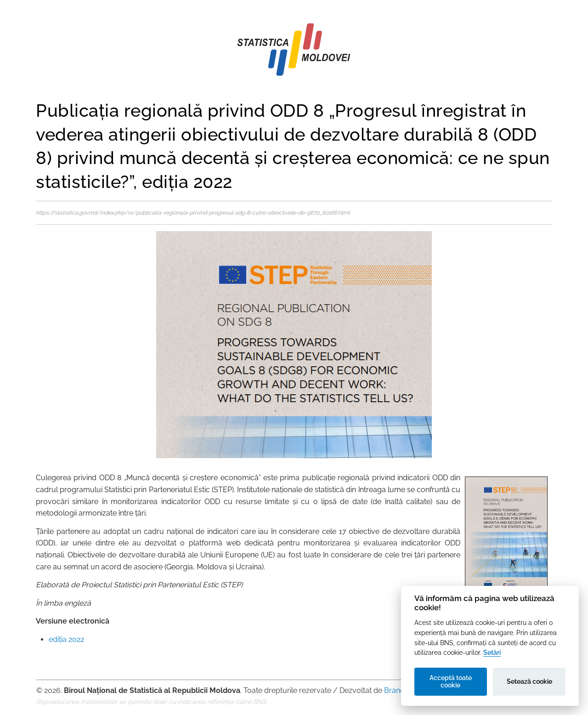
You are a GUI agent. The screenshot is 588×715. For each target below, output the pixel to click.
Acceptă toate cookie (451, 682)
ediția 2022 (66, 639)
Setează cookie (529, 681)
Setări (492, 652)
